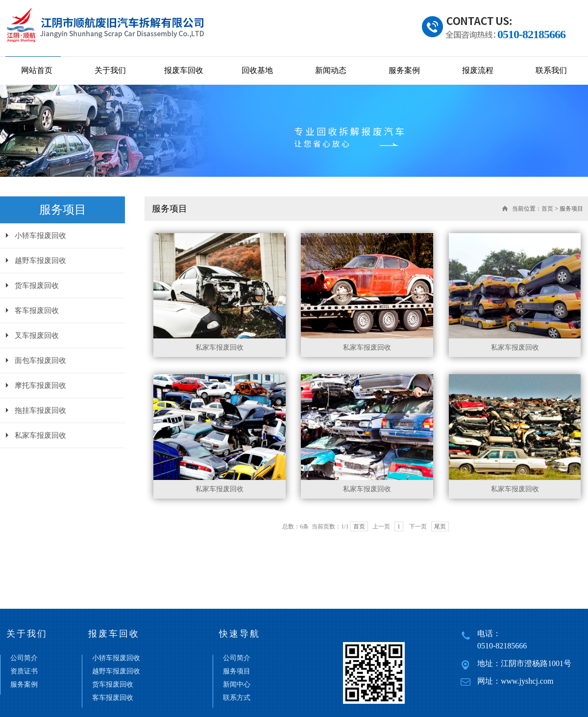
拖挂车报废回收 (40, 410)
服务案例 (404, 70)
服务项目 (237, 671)
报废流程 (478, 70)
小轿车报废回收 (40, 236)
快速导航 (240, 634)
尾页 (440, 526)
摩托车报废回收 (40, 385)
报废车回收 (184, 70)
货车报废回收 (37, 286)
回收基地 (257, 70)
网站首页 (37, 70)
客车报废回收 (37, 311)
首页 (547, 209)
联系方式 (237, 698)
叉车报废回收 (37, 335)
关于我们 (110, 70)
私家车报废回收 (40, 435)
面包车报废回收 (40, 360)
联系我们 (551, 70)
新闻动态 (331, 70)
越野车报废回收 (40, 261)
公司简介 (24, 658)
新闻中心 (237, 685)
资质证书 (24, 671)
